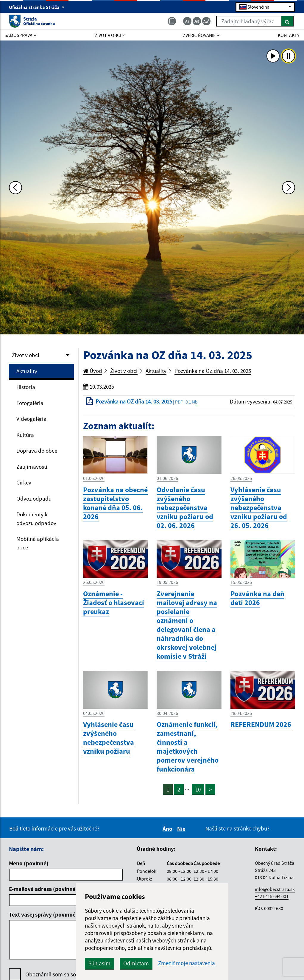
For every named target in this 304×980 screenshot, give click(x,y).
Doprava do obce (37, 451)
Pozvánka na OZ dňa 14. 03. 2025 (213, 371)
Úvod (93, 371)
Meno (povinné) (29, 863)
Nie (182, 829)
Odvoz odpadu (34, 498)
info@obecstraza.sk (275, 889)
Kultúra (25, 435)
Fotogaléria (30, 403)
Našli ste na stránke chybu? (237, 828)
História (26, 387)
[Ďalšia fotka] (289, 188)
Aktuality (27, 371)
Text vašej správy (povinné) (43, 914)
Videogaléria (31, 419)
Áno (168, 829)
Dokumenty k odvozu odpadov (36, 519)
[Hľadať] (287, 21)
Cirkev (24, 482)
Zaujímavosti (32, 467)
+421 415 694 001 (272, 896)
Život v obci (26, 355)
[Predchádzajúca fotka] (15, 188)
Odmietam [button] (136, 963)
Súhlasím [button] (99, 963)
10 (198, 789)
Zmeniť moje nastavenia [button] (187, 963)
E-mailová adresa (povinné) (43, 889)
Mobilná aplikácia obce (38, 543)
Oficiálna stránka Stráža (37, 7)
